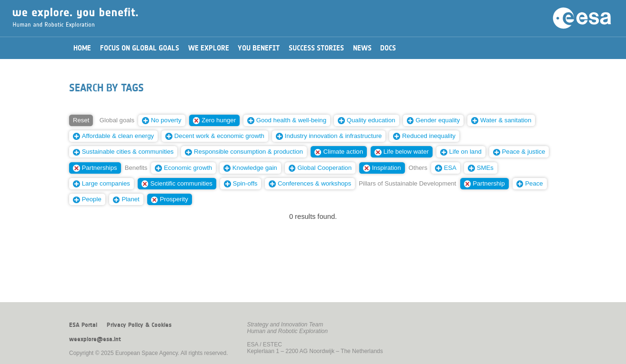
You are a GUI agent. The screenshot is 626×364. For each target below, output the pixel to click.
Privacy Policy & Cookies (139, 325)
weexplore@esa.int (95, 339)
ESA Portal (83, 325)
